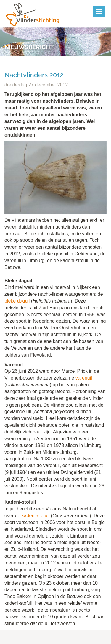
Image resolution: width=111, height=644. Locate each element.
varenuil (84, 378)
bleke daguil (17, 301)
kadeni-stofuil (36, 516)
